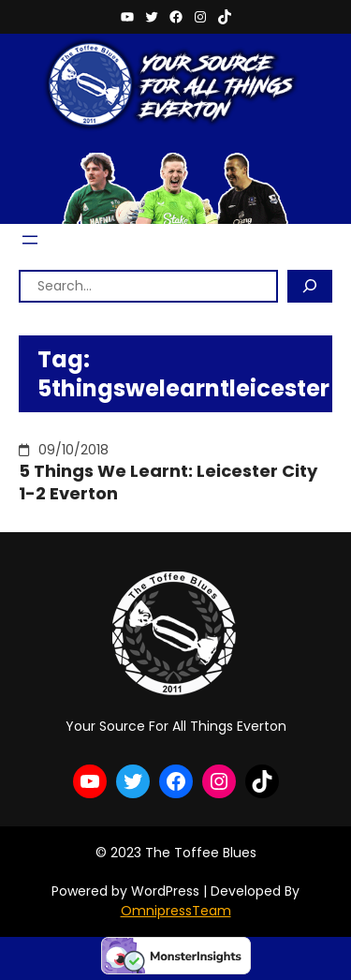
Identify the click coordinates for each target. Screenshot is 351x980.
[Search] (310, 286)
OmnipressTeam (176, 911)
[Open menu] (30, 240)
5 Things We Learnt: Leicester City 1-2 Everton (168, 482)
